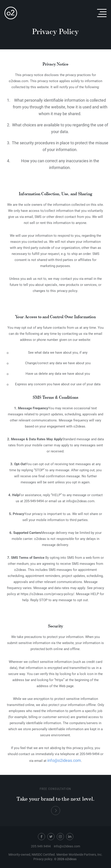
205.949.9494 (41, 846)
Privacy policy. (43, 859)
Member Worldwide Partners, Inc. (79, 854)
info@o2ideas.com (64, 760)
